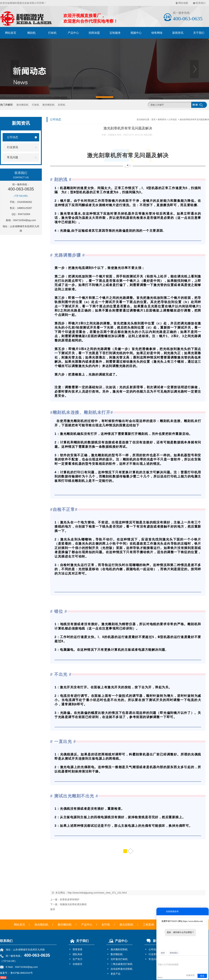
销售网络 (157, 33)
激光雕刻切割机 (119, 949)
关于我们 (79, 941)
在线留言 (78, 964)
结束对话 (190, 975)
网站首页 (11, 33)
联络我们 (174, 953)
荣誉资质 (78, 949)
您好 (163, 953)
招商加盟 (94, 33)
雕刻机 (32, 33)
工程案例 (148, 925)
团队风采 (78, 954)
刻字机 (106, 925)
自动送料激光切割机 (122, 969)
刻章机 (62, 105)
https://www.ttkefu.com (193, 921)
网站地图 (183, 3)
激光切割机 (126, 925)
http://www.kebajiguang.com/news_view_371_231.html (97, 893)
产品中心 (73, 33)
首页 (153, 119)
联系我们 (201, 3)
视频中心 (136, 33)
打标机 (52, 33)
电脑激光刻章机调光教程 (73, 904)
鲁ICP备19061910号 (21, 973)
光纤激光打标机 (119, 959)
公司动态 (173, 119)
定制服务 (115, 33)
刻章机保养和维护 (70, 899)
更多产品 (115, 974)
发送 (202, 976)
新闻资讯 (178, 33)
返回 (53, 909)
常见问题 (153, 959)
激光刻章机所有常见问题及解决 (194, 119)
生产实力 (78, 959)
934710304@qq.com (25, 220)
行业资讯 (153, 954)
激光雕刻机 (22, 105)
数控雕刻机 (49, 105)
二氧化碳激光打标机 (122, 964)
